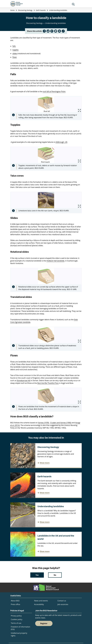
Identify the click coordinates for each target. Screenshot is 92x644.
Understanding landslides (58, 10)
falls (14, 46)
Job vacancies (63, 604)
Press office (15, 604)
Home (12, 10)
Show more (45, 463)
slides (15, 53)
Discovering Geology (25, 10)
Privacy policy (16, 616)
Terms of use (16, 623)
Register (44, 623)
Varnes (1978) (43, 423)
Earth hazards (41, 10)
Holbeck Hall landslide (55, 261)
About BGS (15, 601)
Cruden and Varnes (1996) (61, 423)
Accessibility (39, 604)
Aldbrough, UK (61, 142)
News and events (41, 601)
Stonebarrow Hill (24, 381)
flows (15, 57)
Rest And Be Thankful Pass (48, 383)
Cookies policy (17, 619)
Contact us (62, 601)
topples (15, 50)
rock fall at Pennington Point (54, 92)
